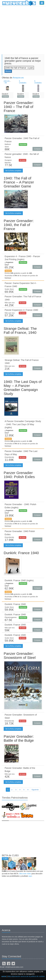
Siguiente (35, 790)
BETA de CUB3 (10, 855)
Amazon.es (18, 78)
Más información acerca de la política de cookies (26, 976)
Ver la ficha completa (13, 171)
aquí (30, 876)
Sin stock (23, 160)
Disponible (23, 145)
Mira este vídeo (25, 874)
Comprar (5, 96)
